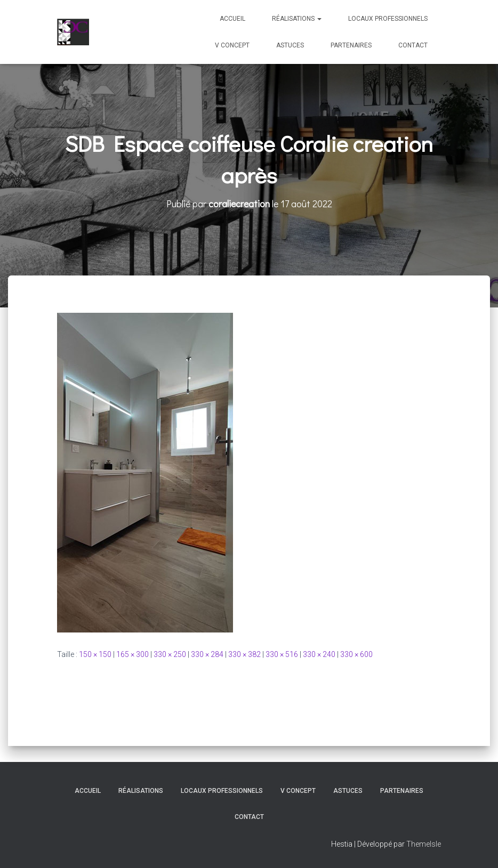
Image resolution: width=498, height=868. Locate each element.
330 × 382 (244, 654)
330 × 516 (282, 654)
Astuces (290, 45)
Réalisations (297, 19)
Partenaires (351, 45)
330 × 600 (356, 654)
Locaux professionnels (388, 19)
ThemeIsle (424, 844)
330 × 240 (319, 654)
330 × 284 (207, 654)
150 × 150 (95, 654)
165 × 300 (132, 654)
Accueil (232, 19)
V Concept (232, 45)
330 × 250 (170, 654)
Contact (413, 45)
